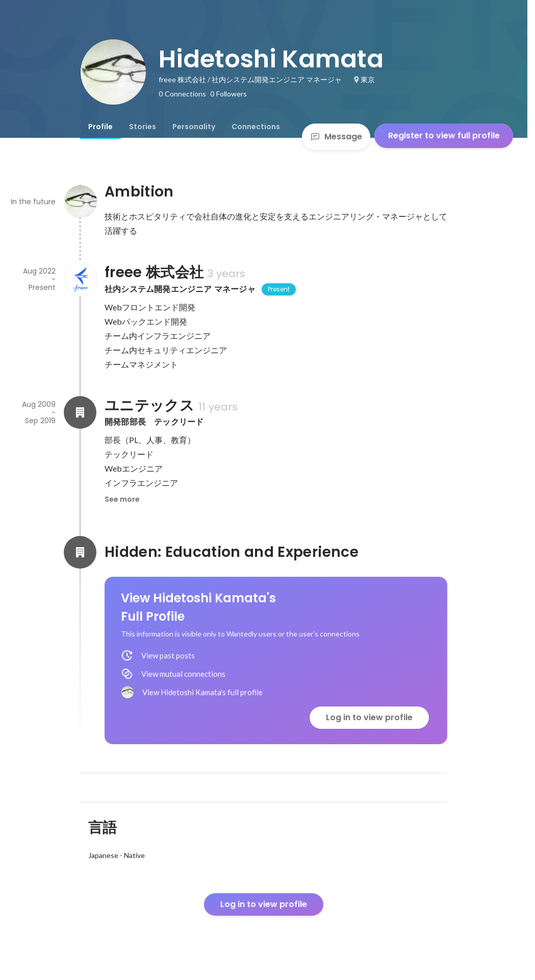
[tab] (100, 127)
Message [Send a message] (336, 137)
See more (122, 499)
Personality (194, 127)
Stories (143, 127)
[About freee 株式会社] (80, 279)
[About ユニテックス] (80, 412)
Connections (256, 127)
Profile (100, 127)
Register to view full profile (444, 136)
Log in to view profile (369, 717)
